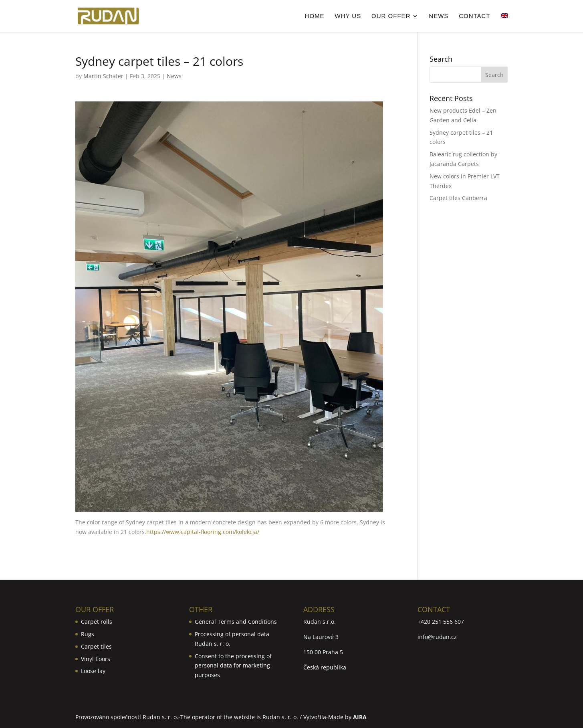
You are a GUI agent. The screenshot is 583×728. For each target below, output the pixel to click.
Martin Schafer (103, 76)
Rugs (88, 634)
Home (315, 16)
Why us (348, 16)
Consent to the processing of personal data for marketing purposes (233, 666)
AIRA (360, 717)
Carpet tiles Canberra (458, 198)
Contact (474, 16)
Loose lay (93, 671)
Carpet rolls (97, 622)
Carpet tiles (96, 646)
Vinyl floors (96, 659)
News (439, 16)
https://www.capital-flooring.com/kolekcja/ (203, 532)
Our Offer (391, 16)
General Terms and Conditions (236, 622)
